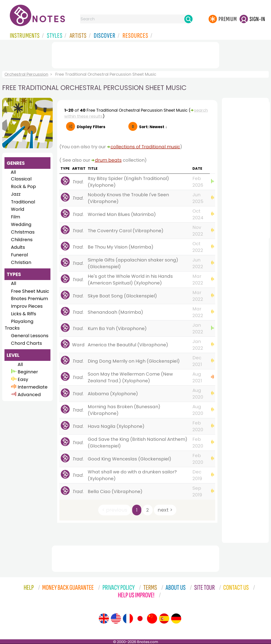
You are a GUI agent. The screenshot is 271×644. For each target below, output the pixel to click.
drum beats (108, 160)
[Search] (188, 19)
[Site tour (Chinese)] (152, 619)
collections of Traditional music (145, 147)
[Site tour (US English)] (116, 619)
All (13, 172)
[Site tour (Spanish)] (164, 619)
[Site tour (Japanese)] (140, 619)
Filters (91, 127)
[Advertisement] (135, 54)
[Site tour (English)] (104, 619)
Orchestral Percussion (26, 74)
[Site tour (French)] (128, 619)
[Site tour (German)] (176, 619)
